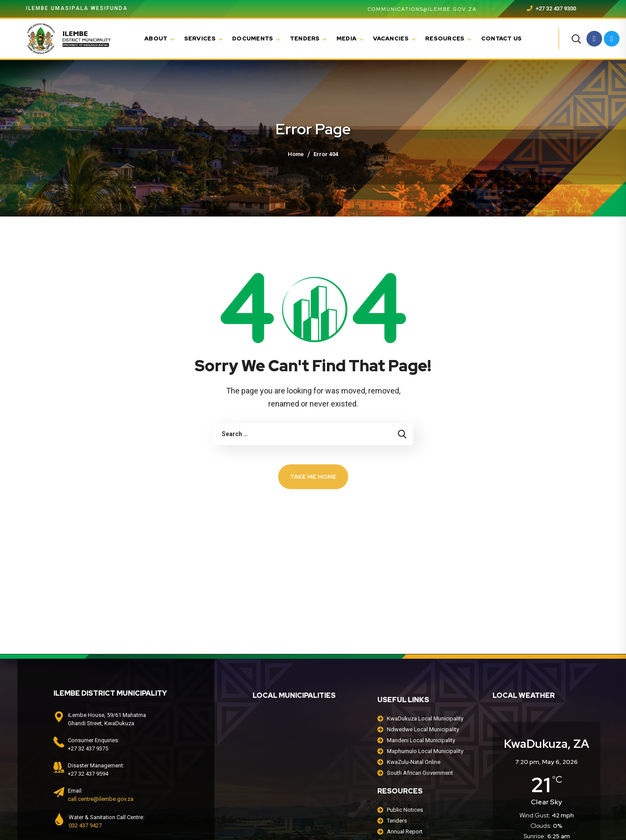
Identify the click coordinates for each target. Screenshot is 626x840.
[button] (576, 39)
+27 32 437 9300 (551, 8)
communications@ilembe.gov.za (417, 9)
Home (296, 154)
